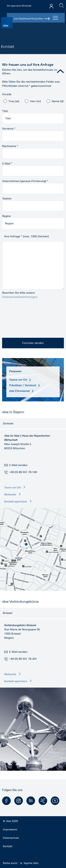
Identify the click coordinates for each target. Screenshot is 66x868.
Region (7, 216)
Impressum (10, 829)
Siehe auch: (21, 863)
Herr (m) (35, 101)
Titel (5, 111)
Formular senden (33, 343)
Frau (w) (14, 101)
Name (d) (58, 101)
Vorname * (9, 129)
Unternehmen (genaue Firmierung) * (25, 181)
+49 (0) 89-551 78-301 (23, 659)
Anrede (7, 94)
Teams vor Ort (20, 380)
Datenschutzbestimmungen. (20, 297)
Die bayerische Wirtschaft (19, 6)
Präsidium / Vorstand (24, 385)
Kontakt (8, 846)
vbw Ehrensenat (21, 391)
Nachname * (10, 146)
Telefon (7, 199)
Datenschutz (11, 838)
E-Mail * (7, 164)
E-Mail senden (16, 465)
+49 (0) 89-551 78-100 (23, 472)
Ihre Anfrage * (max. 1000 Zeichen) (26, 236)
